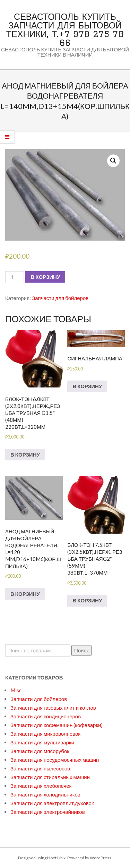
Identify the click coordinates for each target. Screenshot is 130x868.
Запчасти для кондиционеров (46, 716)
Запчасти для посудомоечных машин (55, 760)
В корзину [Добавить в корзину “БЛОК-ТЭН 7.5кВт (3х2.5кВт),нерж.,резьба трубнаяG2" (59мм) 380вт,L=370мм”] (87, 600)
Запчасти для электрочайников (48, 812)
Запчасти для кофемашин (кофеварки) (57, 725)
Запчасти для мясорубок (40, 751)
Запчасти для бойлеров (60, 298)
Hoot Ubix (56, 858)
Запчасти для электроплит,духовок (52, 803)
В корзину (45, 277)
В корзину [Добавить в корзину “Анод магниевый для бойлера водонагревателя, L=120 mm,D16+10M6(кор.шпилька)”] (25, 594)
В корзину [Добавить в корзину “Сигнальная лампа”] (87, 386)
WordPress (101, 858)
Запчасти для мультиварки (42, 742)
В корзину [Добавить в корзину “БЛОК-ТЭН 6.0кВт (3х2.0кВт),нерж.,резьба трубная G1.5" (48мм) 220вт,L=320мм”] (25, 454)
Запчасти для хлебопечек (41, 786)
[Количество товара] (15, 277)
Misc (16, 690)
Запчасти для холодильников (45, 794)
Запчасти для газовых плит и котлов (53, 708)
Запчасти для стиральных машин (50, 777)
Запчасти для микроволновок (45, 734)
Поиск (81, 650)
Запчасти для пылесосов (40, 768)
